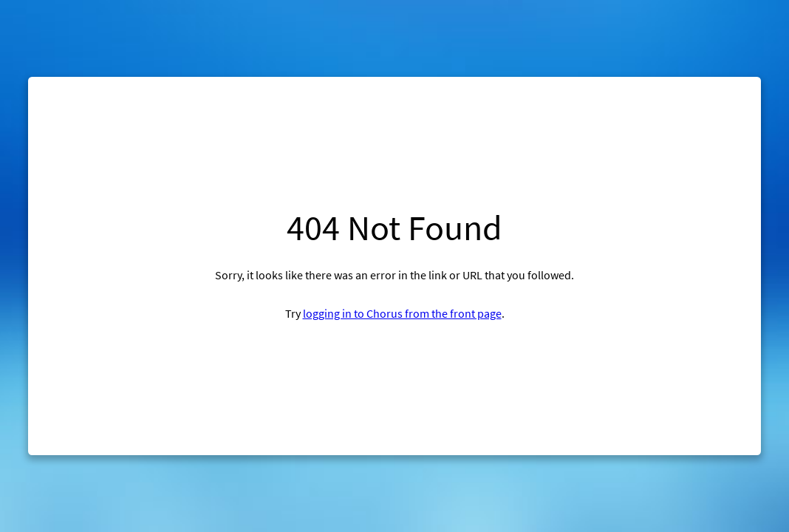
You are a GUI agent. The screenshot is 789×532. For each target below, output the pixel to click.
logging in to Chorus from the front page (402, 313)
